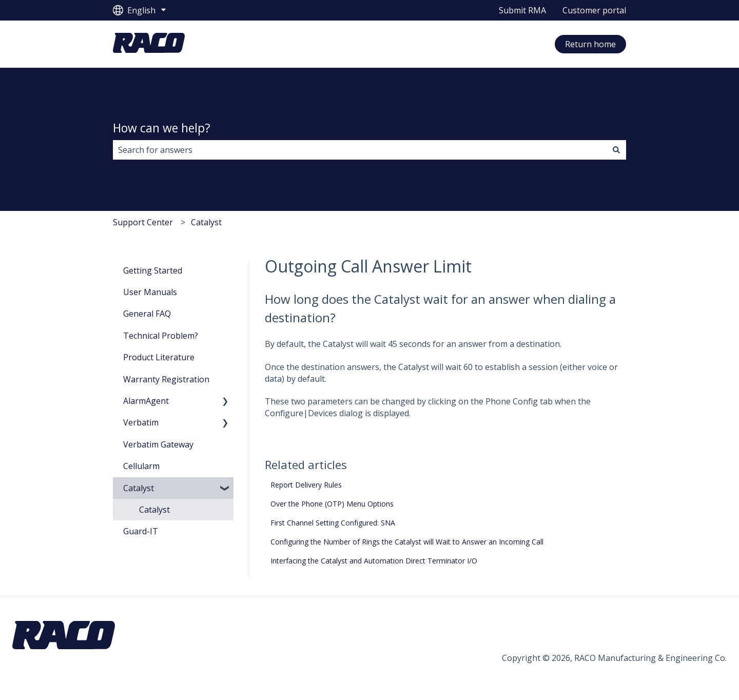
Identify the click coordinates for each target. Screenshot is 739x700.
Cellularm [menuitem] (141, 466)
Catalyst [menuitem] (139, 488)
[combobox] (360, 150)
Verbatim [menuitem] (141, 422)
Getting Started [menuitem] (153, 270)
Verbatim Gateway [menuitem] (158, 444)
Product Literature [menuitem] (159, 357)
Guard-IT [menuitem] (141, 531)
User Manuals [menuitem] (150, 292)
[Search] (616, 150)
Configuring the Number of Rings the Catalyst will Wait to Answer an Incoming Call (407, 542)
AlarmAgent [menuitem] (146, 401)
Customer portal (594, 10)
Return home (590, 44)
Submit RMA (522, 10)
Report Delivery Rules (306, 485)
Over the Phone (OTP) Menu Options (332, 504)
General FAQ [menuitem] (147, 314)
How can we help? (162, 128)
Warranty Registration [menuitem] (166, 379)
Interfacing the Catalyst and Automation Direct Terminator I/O (374, 561)
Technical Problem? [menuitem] (161, 336)
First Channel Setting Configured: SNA (333, 523)
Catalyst (206, 222)
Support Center (143, 222)
